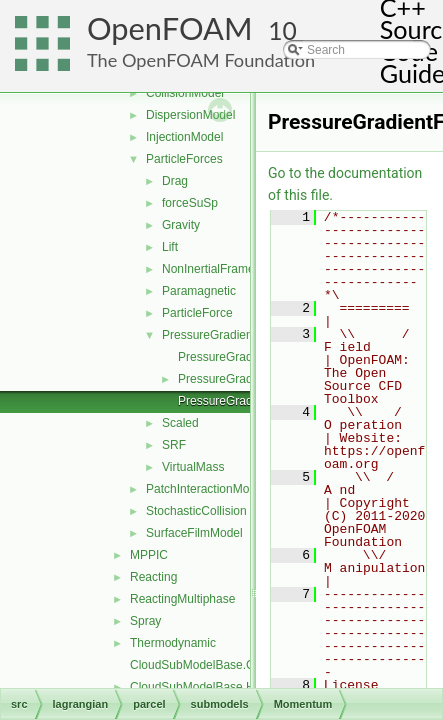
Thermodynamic (173, 643)
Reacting (153, 577)
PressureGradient (209, 335)
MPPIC (149, 555)
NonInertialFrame (208, 269)
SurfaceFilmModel (194, 533)
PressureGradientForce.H (246, 379)
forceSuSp (190, 203)
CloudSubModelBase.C (192, 665)
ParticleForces (184, 159)
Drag (175, 181)
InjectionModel (184, 137)
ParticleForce (197, 313)
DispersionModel (190, 115)
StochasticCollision (196, 511)
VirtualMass (193, 467)
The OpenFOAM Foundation (201, 60)
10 (282, 30)
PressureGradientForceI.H (248, 401)
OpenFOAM (170, 28)
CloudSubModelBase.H (192, 687)
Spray (145, 621)
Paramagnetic (199, 291)
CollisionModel (185, 93)
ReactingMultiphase (182, 599)
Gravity (181, 225)
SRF (174, 445)
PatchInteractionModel (205, 489)
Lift (170, 247)
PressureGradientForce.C (246, 357)
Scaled (180, 423)
